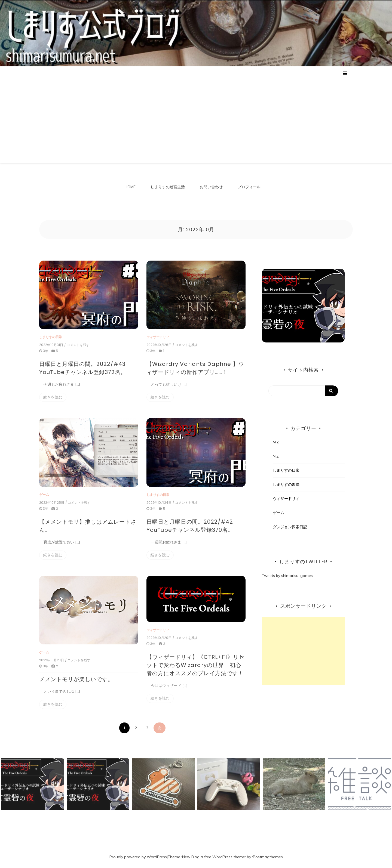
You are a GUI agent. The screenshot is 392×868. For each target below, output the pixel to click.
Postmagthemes (268, 857)
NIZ (276, 456)
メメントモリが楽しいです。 (76, 679)
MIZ (276, 442)
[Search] (303, 391)
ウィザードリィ (158, 337)
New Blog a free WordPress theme (214, 857)
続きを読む (53, 397)
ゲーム (44, 495)
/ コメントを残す (77, 345)
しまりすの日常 (51, 337)
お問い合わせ (211, 187)
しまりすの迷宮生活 (168, 187)
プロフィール (249, 187)
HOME (130, 187)
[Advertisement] (196, 118)
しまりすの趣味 (286, 484)
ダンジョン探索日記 (290, 527)
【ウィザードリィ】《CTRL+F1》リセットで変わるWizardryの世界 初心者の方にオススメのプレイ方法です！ (195, 665)
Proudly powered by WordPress (138, 857)
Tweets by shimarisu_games (287, 576)
